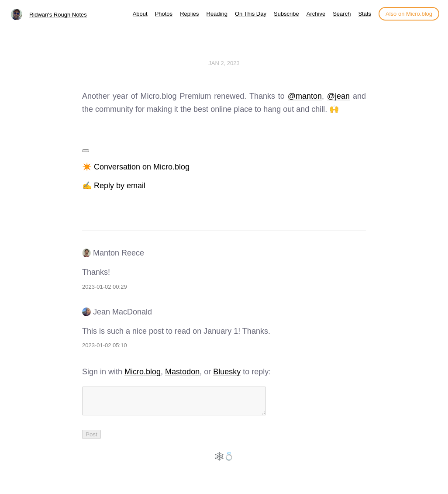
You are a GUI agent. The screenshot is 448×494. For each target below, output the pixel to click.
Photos (164, 14)
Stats (365, 14)
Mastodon (182, 372)
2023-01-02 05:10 (105, 345)
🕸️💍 (224, 462)
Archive (316, 14)
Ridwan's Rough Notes (58, 15)
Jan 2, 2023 (224, 63)
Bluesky (227, 372)
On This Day (251, 14)
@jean (338, 96)
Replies (189, 14)
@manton (305, 96)
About (140, 14)
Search (342, 14)
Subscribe (286, 14)
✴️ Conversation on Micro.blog (136, 167)
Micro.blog (143, 372)
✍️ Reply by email (114, 186)
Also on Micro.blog (409, 14)
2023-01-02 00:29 (105, 287)
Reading (217, 14)
